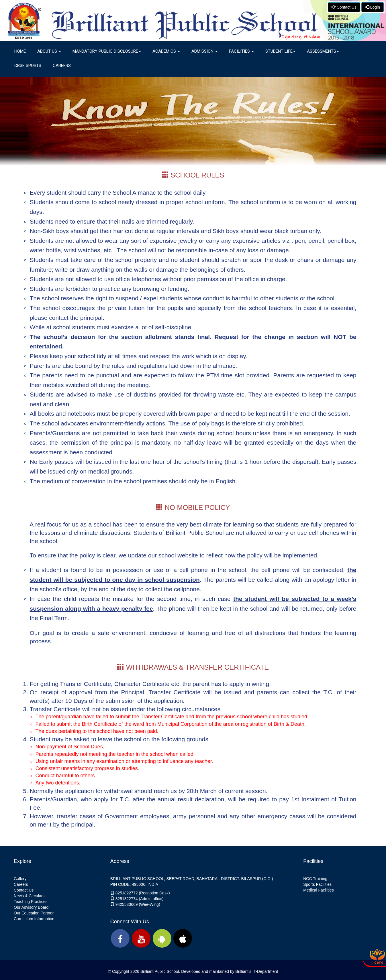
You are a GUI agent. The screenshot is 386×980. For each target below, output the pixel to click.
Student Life (280, 51)
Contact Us (344, 7)
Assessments (323, 51)
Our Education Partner (34, 913)
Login (373, 7)
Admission (207, 53)
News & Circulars (29, 896)
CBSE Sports (28, 66)
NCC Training (315, 879)
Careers (62, 66)
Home (20, 51)
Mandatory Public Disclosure (107, 51)
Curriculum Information (34, 919)
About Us (49, 51)
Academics (166, 51)
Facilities (241, 51)
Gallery (20, 879)
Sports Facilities (317, 884)
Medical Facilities (319, 890)
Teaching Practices (31, 902)
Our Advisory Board (31, 907)
